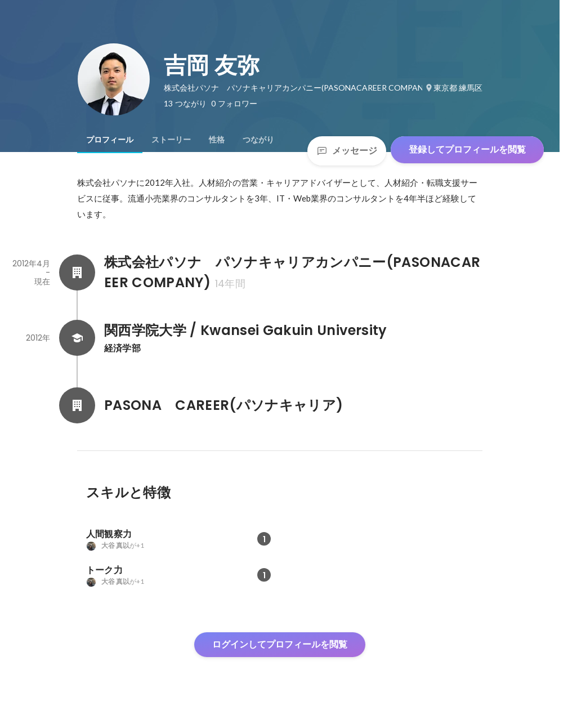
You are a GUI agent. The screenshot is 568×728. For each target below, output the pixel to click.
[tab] (110, 140)
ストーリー (171, 140)
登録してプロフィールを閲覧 (467, 149)
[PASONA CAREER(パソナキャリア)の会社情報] (77, 405)
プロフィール (110, 140)
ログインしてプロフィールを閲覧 (280, 644)
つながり (258, 140)
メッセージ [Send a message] (347, 151)
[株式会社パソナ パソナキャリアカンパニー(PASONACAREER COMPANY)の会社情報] (77, 273)
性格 (217, 140)
